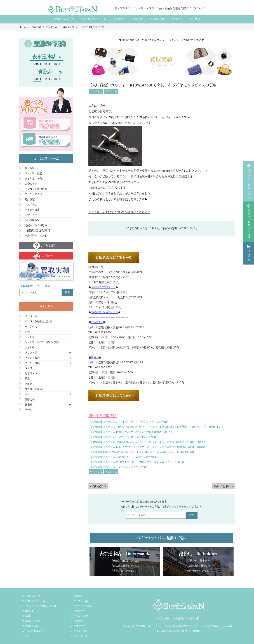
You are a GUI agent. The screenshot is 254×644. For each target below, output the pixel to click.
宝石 (27, 394)
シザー (28, 332)
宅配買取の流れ (30, 626)
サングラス (31, 327)
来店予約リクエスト (36, 236)
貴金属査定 (31, 184)
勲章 (27, 379)
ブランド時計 (32, 358)
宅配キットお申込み (36, 225)
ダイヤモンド (32, 347)
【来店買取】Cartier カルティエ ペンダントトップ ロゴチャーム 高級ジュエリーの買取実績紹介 (141, 452)
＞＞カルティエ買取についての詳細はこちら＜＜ (119, 212)
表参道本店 (97, 322)
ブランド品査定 (33, 194)
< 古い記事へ (98, 486)
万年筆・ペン (32, 373)
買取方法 (177, 19)
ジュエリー (31, 337)
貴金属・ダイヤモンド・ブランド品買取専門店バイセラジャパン (174, 626)
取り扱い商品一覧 (64, 19)
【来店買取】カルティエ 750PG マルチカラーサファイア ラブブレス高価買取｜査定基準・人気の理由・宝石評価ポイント (156, 427)
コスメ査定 (31, 205)
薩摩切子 (30, 399)
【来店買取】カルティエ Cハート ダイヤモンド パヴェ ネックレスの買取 (129, 422)
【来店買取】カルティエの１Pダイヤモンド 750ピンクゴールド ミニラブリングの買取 (136, 462)
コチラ (129, 182)
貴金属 (28, 405)
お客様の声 (28, 611)
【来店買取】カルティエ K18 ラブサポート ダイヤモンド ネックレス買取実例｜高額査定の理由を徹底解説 (147, 447)
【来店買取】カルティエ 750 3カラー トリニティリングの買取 (123, 457)
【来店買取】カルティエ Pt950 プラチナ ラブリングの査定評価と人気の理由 (131, 432)
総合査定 (30, 168)
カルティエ (96, 91)
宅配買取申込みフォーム (104, 312)
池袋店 (95, 357)
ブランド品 (111, 91)
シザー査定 (31, 215)
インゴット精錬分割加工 (38, 321)
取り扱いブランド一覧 (94, 19)
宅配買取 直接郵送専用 (37, 230)
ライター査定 (32, 210)
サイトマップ (80, 636)
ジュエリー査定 (33, 173)
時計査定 (30, 199)
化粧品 (28, 384)
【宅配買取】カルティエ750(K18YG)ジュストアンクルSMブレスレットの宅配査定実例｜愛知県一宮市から (147, 442)
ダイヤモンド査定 (35, 179)
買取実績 (119, 19)
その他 (28, 410)
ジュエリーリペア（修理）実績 (42, 342)
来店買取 (27, 616)
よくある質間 (157, 19)
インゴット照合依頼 (36, 189)
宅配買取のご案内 (31, 621)
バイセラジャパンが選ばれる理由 (39, 606)
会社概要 (195, 19)
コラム (26, 636)
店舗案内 (137, 19)
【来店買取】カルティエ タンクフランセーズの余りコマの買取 (123, 437)
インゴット (31, 316)
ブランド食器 (32, 363)
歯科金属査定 (32, 220)
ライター (30, 368)
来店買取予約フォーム (103, 287)
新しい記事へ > (223, 486)
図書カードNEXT (34, 389)
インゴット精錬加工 (33, 631)
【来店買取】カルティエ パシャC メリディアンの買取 (118, 467)
